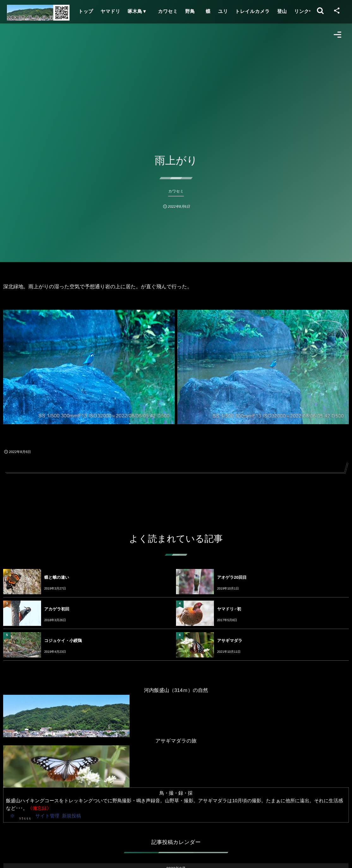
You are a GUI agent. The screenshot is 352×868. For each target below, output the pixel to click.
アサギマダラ (230, 641)
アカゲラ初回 (57, 609)
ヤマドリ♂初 (229, 609)
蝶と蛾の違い (57, 577)
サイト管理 (47, 816)
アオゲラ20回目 (232, 577)
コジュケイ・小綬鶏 (63, 641)
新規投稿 (71, 816)
